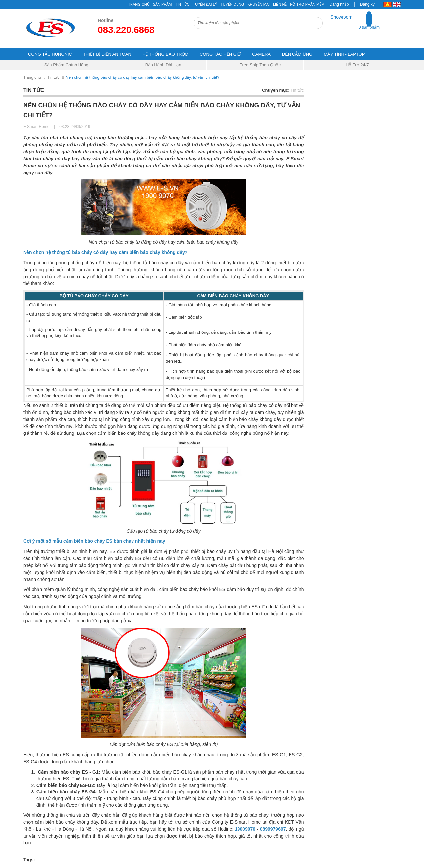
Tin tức (182, 4)
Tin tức (53, 77)
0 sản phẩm (369, 27)
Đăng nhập (339, 4)
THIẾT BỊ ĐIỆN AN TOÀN (107, 54)
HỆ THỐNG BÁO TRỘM (165, 54)
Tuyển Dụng (232, 4)
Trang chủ (32, 77)
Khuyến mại (259, 4)
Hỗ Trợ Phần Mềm (307, 4)
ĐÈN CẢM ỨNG (297, 54)
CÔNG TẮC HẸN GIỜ (220, 54)
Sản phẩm (162, 4)
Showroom (341, 17)
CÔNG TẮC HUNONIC (50, 54)
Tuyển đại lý (205, 4)
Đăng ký (367, 4)
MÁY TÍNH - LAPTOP (344, 54)
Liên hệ (280, 4)
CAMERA (261, 54)
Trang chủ (139, 4)
